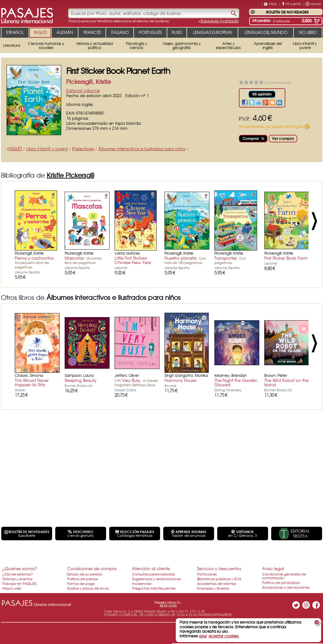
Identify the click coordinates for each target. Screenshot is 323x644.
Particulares (207, 574)
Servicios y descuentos (219, 568)
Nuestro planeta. (185, 260)
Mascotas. (83, 260)
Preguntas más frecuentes (154, 588)
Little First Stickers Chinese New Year (133, 260)
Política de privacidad (281, 582)
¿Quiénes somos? (20, 568)
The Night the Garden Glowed (236, 382)
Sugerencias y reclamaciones (156, 579)
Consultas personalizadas (153, 574)
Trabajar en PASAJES (19, 583)
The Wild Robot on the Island (286, 382)
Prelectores (83, 149)
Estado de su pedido (85, 574)
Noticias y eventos (17, 579)
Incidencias (142, 583)
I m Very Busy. (136, 382)
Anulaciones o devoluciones (286, 587)
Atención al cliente (151, 568)
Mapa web (12, 588)
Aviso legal (273, 568)
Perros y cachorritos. (35, 262)
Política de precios (83, 579)
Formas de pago (81, 583)
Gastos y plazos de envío (88, 588)
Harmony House (180, 380)
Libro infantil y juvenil (47, 149)
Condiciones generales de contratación (284, 576)
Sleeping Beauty (81, 380)
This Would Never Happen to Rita (32, 382)
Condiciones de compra (92, 568)
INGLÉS (15, 149)
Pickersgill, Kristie (89, 82)
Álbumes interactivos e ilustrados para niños (142, 149)
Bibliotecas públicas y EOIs (219, 579)
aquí (203, 636)
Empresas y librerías (213, 588)
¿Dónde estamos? (18, 574)
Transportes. (230, 260)
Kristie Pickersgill (70, 175)
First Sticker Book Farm (286, 258)
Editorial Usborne (83, 90)
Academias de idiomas (217, 583)
